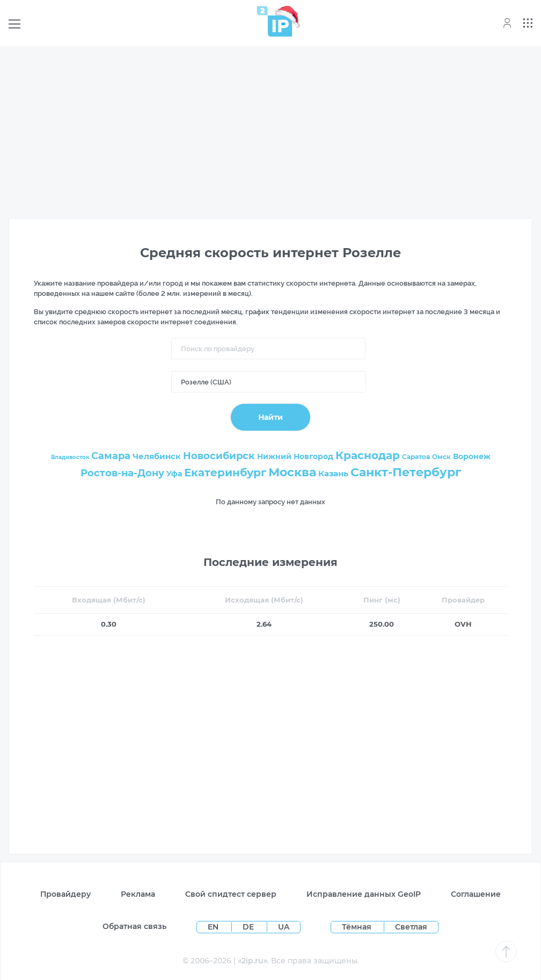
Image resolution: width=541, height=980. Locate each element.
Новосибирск (219, 456)
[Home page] (275, 21)
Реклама (138, 894)
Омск (441, 457)
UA (284, 927)
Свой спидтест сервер (231, 894)
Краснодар (368, 455)
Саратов (416, 457)
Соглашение (476, 894)
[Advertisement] (270, 130)
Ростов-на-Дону (122, 473)
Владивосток (70, 457)
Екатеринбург (225, 473)
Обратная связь (134, 926)
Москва (292, 472)
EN (214, 927)
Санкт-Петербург (406, 472)
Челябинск (157, 456)
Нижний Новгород (295, 456)
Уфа (174, 474)
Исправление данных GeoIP (364, 894)
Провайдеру (65, 894)
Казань (333, 473)
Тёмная (357, 927)
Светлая (411, 927)
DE (249, 927)
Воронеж (472, 456)
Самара (111, 456)
